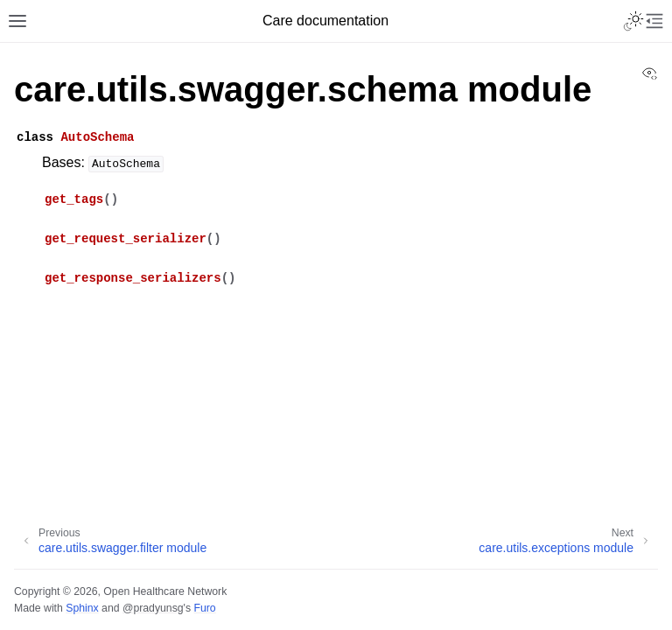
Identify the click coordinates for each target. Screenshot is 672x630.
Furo (204, 608)
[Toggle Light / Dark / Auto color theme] (633, 21)
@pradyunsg (153, 608)
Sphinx (82, 608)
